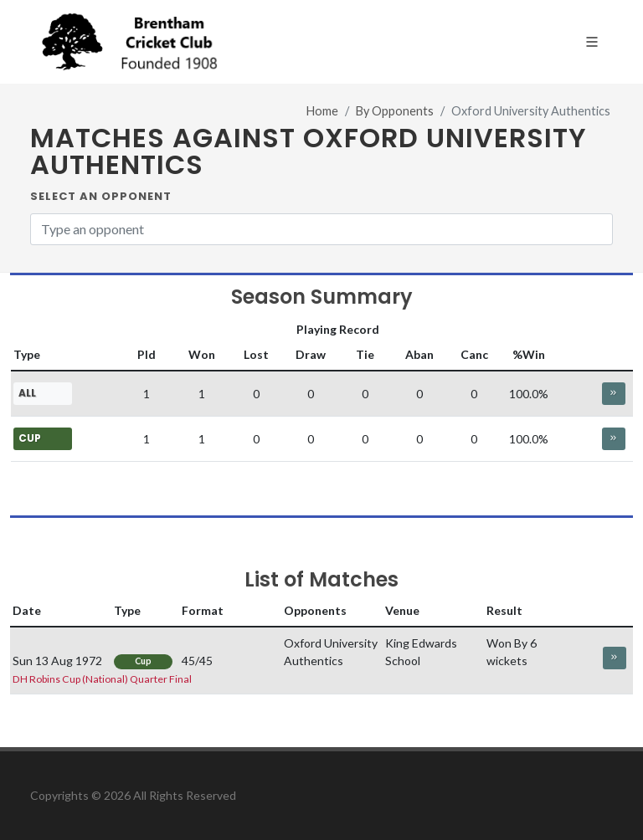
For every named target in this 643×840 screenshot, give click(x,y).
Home (322, 111)
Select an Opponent (101, 196)
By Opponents (395, 111)
